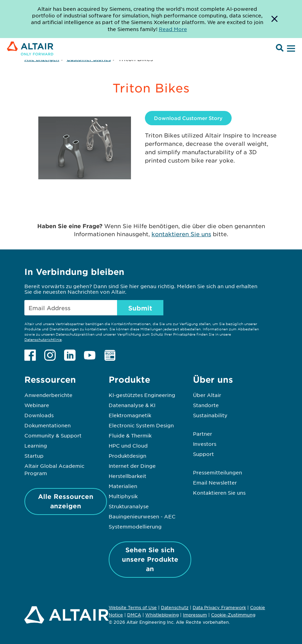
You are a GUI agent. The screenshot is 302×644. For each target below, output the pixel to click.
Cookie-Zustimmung (233, 615)
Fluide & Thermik (130, 435)
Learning (36, 445)
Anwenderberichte (48, 395)
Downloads (39, 415)
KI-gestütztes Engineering (142, 395)
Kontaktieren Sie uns (219, 493)
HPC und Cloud (128, 445)
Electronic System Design (141, 425)
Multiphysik (123, 496)
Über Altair (207, 395)
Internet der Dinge (132, 466)
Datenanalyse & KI (132, 405)
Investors (205, 444)
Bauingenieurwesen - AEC (142, 516)
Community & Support (53, 435)
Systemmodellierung (135, 526)
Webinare (37, 405)
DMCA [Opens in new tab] (134, 615)
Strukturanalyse (129, 506)
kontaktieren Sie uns (181, 234)
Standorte (206, 405)
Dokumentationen (48, 425)
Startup (34, 456)
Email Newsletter (215, 482)
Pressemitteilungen (218, 472)
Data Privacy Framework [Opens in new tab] (219, 607)
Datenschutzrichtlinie (43, 339)
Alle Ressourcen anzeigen (66, 501)
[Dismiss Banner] (274, 19)
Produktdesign (127, 456)
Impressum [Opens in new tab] (195, 615)
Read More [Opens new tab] (173, 29)
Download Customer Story (188, 118)
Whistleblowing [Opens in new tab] (162, 615)
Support (203, 454)
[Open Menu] (290, 49)
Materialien (123, 486)
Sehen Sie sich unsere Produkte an (150, 559)
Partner (203, 434)
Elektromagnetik (130, 415)
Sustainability (210, 415)
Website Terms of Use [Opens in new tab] (133, 607)
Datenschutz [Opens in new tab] (175, 607)
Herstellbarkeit (127, 476)
